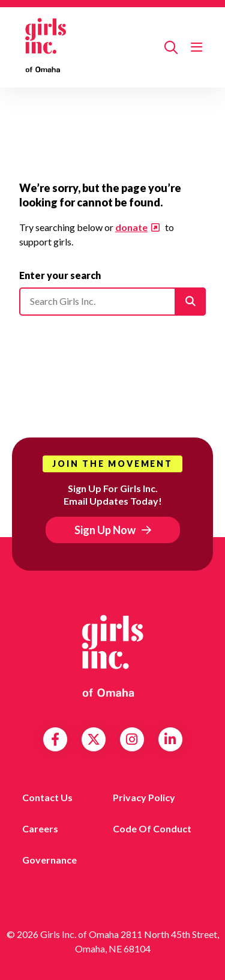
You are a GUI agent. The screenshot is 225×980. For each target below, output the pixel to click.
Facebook (55, 739)
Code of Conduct (152, 828)
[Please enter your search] (112, 301)
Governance (49, 860)
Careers (40, 828)
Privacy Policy (144, 797)
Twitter (94, 739)
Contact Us (47, 797)
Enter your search (60, 275)
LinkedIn (170, 739)
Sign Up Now (105, 530)
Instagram (132, 739)
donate (131, 227)
